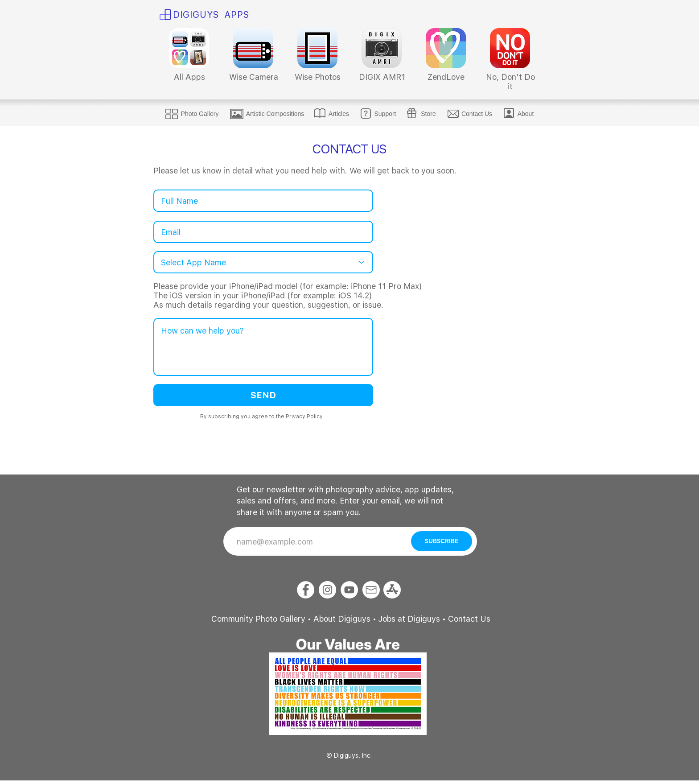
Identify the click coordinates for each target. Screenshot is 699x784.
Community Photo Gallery (258, 619)
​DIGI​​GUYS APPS (211, 15)
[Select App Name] (263, 262)
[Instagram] (327, 590)
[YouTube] (349, 590)
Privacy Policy (304, 417)
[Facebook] (306, 590)
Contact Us (469, 619)
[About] (526, 114)
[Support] (385, 114)
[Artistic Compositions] (275, 114)
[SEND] (263, 395)
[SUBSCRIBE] (442, 541)
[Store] (428, 114)
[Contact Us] (477, 114)
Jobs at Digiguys (409, 619)
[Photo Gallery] (200, 114)
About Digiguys (342, 619)
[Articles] (339, 114)
